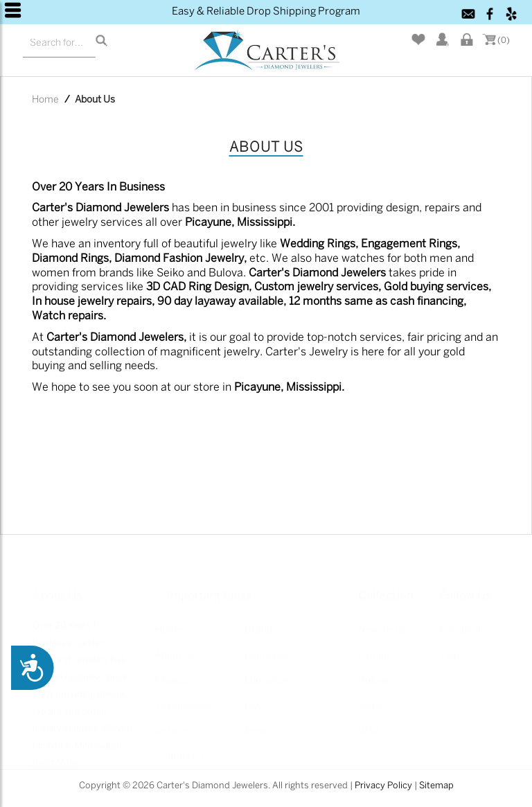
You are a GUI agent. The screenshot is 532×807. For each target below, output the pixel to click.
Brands (261, 621)
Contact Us (180, 748)
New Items (382, 621)
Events (259, 722)
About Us (175, 646)
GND (369, 722)
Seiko (370, 697)
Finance (172, 672)
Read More (55, 753)
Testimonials (184, 697)
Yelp (450, 646)
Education (266, 672)
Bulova (373, 672)
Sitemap (436, 786)
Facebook (461, 621)
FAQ (254, 697)
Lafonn (374, 646)
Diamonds (267, 646)
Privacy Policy (383, 786)
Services (174, 722)
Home (45, 100)
